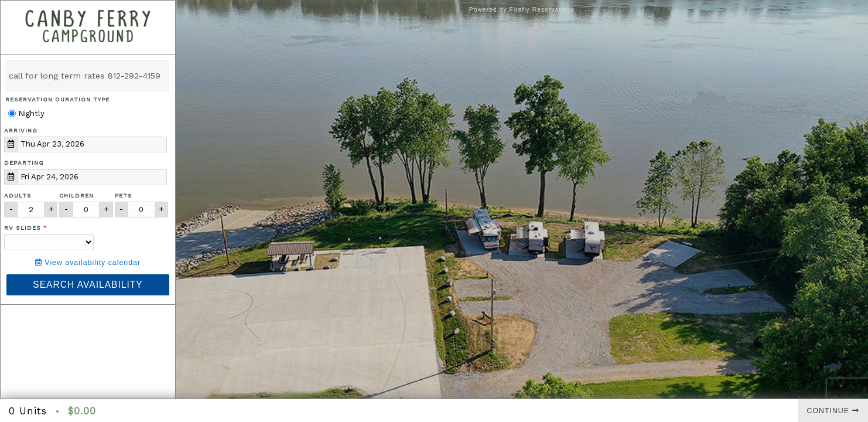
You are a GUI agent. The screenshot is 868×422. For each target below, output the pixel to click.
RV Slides (23, 228)
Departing (24, 163)
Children (76, 195)
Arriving (21, 130)
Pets (124, 195)
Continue (833, 411)
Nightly (26, 113)
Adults (18, 195)
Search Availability (88, 285)
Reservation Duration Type (57, 99)
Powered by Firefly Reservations (522, 10)
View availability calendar (88, 263)
